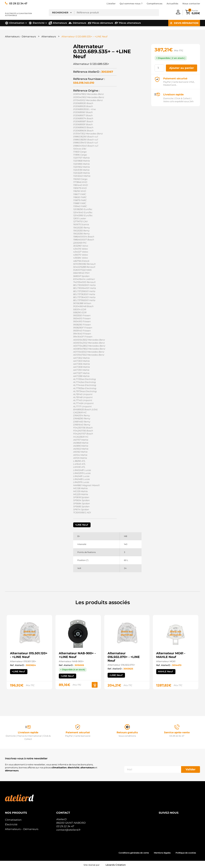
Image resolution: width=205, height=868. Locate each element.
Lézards (116, 865)
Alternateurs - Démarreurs (20, 37)
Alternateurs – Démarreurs (22, 829)
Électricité (11, 824)
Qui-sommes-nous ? (131, 4)
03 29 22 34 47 (65, 826)
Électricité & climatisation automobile (18, 14)
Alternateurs (49, 37)
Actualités (172, 4)
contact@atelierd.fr (68, 830)
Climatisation (13, 820)
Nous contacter (191, 4)
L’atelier (111, 4)
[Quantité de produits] (159, 68)
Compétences (155, 4)
